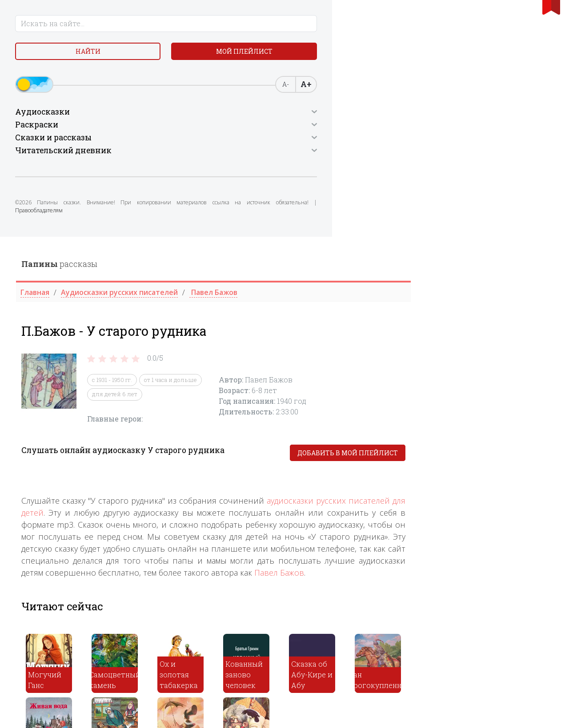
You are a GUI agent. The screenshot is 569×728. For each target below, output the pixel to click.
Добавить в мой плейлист (490, 216)
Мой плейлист (71, 78)
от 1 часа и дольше (313, 143)
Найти (71, 58)
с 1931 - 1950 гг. (254, 143)
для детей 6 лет (257, 157)
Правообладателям (45, 250)
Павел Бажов (421, 336)
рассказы (202, 27)
